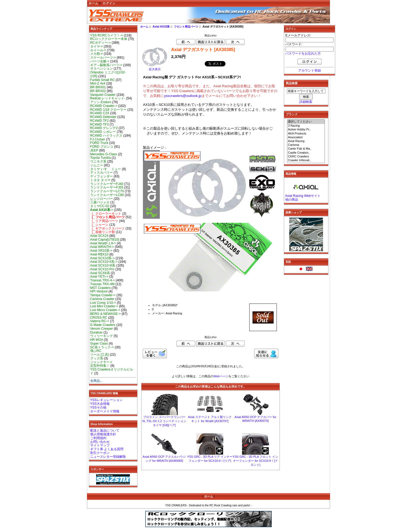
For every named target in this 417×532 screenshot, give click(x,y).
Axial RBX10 (99, 254)
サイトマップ (100, 445)
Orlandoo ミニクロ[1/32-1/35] (108, 74)
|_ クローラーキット (106, 214)
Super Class (99, 344)
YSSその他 (98, 408)
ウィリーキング (102, 336)
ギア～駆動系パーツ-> (106, 65)
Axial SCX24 (99, 236)
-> (102, 210)
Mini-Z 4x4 (98, 83)
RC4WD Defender (103, 117)
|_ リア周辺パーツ (104, 221)
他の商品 (292, 200)
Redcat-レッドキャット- (108, 98)
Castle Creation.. (306, 153)
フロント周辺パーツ (186, 27)
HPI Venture (99, 291)
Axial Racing (306, 141)
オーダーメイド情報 (105, 411)
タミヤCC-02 (100, 206)
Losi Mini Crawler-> (104, 306)
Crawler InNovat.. (306, 160)
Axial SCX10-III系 (103, 265)
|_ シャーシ (99, 225)
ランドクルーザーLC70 (107, 191)
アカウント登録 (310, 70)
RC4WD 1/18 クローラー (108, 110)
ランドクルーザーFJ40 (107, 184)
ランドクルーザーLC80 (107, 195)
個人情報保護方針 (103, 434)
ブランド (292, 114)
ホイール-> (98, 50)
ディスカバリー (102, 173)
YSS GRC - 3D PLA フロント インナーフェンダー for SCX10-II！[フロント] (255, 461)
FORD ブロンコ (102, 147)
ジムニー (97, 165)
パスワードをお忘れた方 (303, 53)
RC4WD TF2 (100, 121)
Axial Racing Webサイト (303, 196)
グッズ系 (97, 358)
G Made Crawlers (103, 325)
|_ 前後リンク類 (103, 232)
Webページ (221, 376)
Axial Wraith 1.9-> (103, 243)
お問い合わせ (100, 442)
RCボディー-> (101, 43)
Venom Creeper (102, 329)
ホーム (93, 3)
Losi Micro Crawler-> (105, 310)
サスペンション (102, 69)
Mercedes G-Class (104, 154)
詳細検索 (306, 102)
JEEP (94, 150)
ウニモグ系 (98, 161)
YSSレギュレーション (106, 400)
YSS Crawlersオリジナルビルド (112, 371)
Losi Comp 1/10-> (103, 303)
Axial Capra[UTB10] (105, 240)
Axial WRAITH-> (102, 247)
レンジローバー (102, 199)
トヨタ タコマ (100, 180)
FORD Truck (99, 143)
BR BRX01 (98, 87)
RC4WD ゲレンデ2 (104, 128)
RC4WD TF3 (100, 124)
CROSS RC (99, 318)
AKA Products (306, 134)
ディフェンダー (102, 176)
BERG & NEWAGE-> (105, 314)
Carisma (306, 145)
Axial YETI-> (99, 277)
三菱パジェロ (100, 202)
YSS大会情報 (100, 404)
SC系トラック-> (102, 347)
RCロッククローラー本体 (109, 39)
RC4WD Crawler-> (104, 106)
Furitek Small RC (102, 80)
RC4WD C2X (100, 113)
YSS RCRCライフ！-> (107, 35)
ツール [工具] (100, 355)
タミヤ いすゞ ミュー (106, 169)
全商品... (96, 381)
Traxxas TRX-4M (102, 284)
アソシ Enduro (101, 102)
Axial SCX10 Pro (102, 269)
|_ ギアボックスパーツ (107, 228)
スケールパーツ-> (103, 58)
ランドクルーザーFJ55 (107, 187)
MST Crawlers (100, 288)
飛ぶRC (96, 351)
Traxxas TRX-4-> (103, 280)
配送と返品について (105, 430)
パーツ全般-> (100, 61)
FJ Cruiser (98, 139)
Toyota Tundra (101, 158)
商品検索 (292, 83)
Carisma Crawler (102, 299)
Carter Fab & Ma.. (306, 149)
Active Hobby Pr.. (306, 130)
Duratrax (96, 332)
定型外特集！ (100, 366)
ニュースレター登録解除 (108, 457)
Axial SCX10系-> (102, 258)
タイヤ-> (97, 46)
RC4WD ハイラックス (106, 136)
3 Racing (306, 126)
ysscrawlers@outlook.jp (183, 96)
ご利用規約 (98, 438)
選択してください (306, 122)
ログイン (109, 3)
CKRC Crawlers (306, 157)
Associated (306, 137)
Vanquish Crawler (103, 95)
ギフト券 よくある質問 (107, 449)
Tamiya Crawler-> (103, 295)
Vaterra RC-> (100, 321)
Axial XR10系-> (101, 251)
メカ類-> (97, 54)
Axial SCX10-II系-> (104, 262)
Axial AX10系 (161, 27)
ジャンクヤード (102, 362)
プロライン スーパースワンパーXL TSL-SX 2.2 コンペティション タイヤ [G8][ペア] (164, 421)
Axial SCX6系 (100, 273)
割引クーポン (100, 453)
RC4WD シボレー (103, 132)
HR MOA (97, 340)
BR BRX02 (98, 91)
